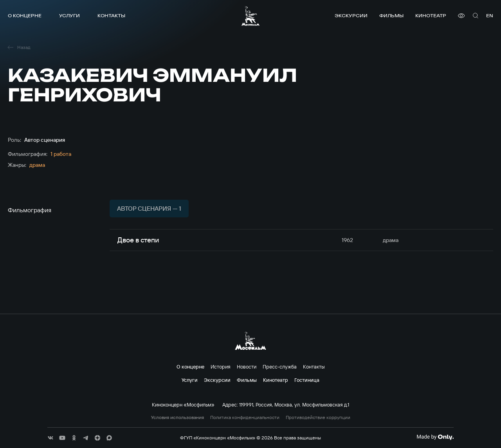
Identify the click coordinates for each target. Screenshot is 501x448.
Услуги (69, 15)
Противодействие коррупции (318, 417)
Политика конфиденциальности (245, 417)
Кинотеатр (431, 15)
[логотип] (250, 16)
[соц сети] (50, 438)
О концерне (25, 15)
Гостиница (307, 380)
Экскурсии (351, 15)
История (221, 367)
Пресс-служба (280, 367)
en (490, 15)
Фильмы (391, 15)
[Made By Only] (435, 437)
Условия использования (178, 417)
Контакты (111, 15)
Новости (247, 367)
